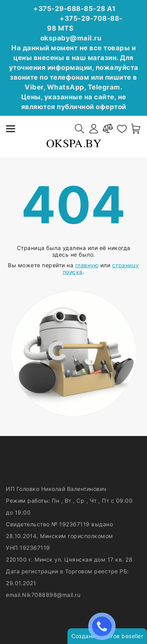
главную (87, 265)
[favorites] (122, 129)
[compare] (108, 129)
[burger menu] (11, 129)
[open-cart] (136, 129)
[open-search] (80, 129)
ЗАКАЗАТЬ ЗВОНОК (104, 626)
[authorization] (94, 129)
